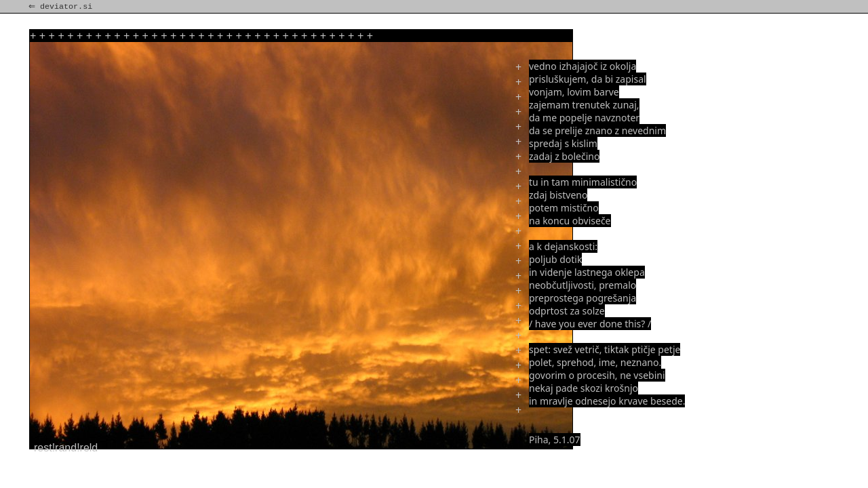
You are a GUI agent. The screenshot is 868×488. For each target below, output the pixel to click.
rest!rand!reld (66, 448)
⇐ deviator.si (62, 7)
